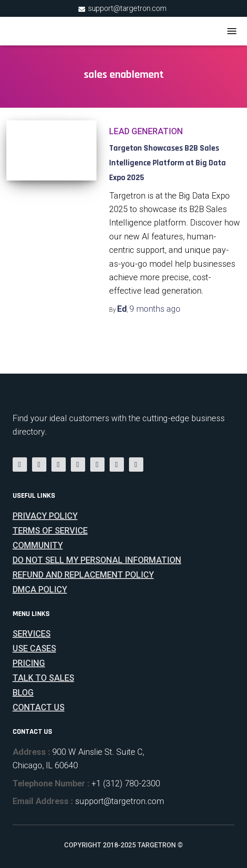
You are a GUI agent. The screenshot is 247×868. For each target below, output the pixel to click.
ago (155, 309)
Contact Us (39, 707)
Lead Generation (146, 131)
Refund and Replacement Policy (83, 575)
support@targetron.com (127, 8)
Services (32, 634)
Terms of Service (50, 531)
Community (38, 545)
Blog (23, 693)
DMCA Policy (40, 589)
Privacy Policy (45, 516)
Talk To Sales (43, 678)
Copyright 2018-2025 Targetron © (123, 845)
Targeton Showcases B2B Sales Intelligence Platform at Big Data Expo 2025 (168, 163)
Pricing (29, 663)
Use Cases (34, 648)
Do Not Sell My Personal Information (97, 560)
